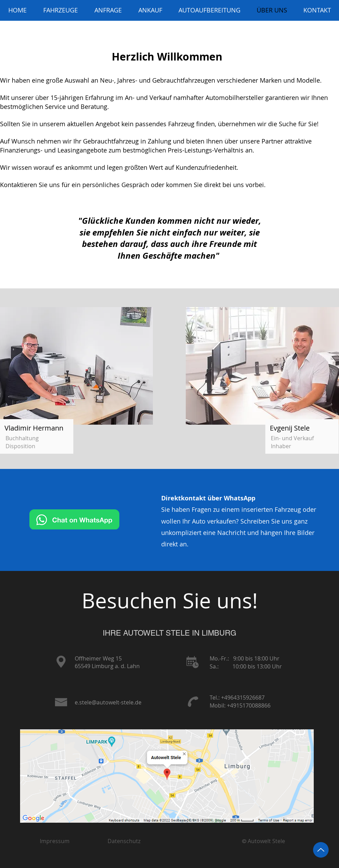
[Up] (321, 850)
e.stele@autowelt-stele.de (108, 702)
